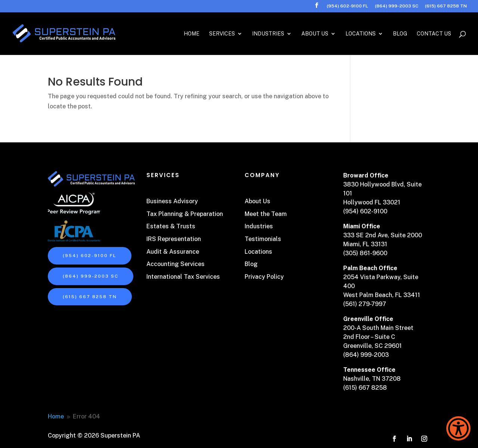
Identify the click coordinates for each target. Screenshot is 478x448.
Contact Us (434, 34)
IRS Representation (174, 239)
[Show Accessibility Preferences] (458, 428)
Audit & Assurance (173, 252)
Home (192, 34)
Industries (268, 34)
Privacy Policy (264, 277)
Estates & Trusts (171, 226)
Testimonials (263, 239)
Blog (400, 34)
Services (222, 34)
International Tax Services (183, 277)
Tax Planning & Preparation (185, 214)
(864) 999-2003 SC (397, 6)
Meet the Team (266, 214)
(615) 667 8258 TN (446, 6)
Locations (361, 34)
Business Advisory (172, 201)
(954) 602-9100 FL (347, 6)
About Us (315, 34)
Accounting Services (176, 264)
